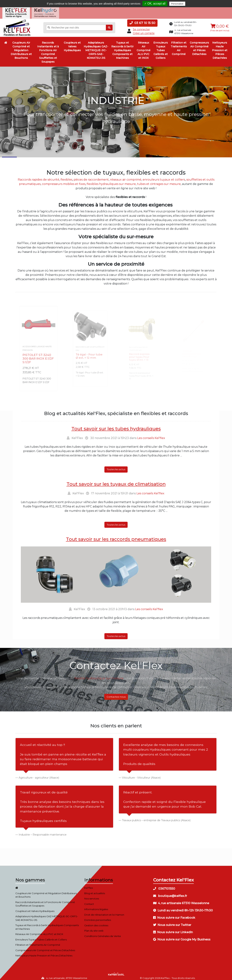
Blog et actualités (95, 890)
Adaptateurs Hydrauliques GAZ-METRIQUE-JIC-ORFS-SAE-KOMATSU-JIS (96, 47)
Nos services (92, 896)
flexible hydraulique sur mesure (99, 675)
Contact (89, 901)
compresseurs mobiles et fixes (64, 181)
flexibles (66, 176)
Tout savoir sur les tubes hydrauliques (116, 426)
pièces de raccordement (91, 176)
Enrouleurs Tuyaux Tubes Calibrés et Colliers (161, 47)
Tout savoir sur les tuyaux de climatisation (116, 481)
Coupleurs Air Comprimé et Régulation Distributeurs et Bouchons (21, 47)
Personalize (177, 4)
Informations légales (96, 906)
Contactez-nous (116, 694)
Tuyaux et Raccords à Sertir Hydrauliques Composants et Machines (122, 47)
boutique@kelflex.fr (170, 893)
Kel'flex (89, 885)
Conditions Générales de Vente (103, 933)
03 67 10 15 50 (142, 20)
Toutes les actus (116, 466)
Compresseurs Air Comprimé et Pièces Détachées (199, 45)
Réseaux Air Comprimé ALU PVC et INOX (144, 47)
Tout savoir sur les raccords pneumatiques (116, 536)
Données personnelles (98, 917)
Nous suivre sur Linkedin (173, 929)
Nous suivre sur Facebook (174, 915)
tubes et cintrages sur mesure (159, 181)
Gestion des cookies (96, 922)
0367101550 (164, 886)
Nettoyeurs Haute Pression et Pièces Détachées (220, 47)
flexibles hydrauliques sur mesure (111, 181)
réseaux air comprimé (126, 176)
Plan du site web (94, 928)
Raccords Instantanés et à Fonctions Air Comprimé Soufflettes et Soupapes (48, 49)
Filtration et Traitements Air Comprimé (179, 45)
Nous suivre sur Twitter (172, 922)
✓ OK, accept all (155, 4)
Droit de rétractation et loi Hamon (104, 912)
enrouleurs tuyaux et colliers (164, 176)
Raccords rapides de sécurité (39, 176)
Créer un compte (144, 30)
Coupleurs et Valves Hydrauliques (72, 44)
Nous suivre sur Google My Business (182, 937)
